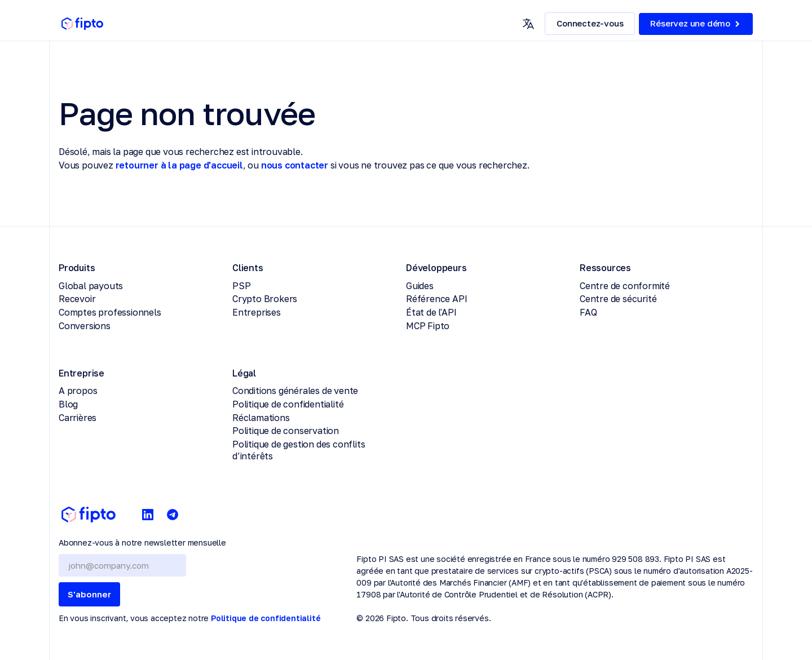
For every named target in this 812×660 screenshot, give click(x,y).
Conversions (85, 326)
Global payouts (91, 286)
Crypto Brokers (265, 299)
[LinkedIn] (148, 515)
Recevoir (77, 299)
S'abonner (89, 594)
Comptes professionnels (110, 312)
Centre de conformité (625, 286)
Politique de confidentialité (288, 404)
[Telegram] (173, 515)
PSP (241, 286)
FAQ (588, 312)
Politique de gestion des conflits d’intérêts (299, 450)
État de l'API (431, 312)
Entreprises (257, 312)
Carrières (78, 418)
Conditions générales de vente (295, 391)
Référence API (436, 299)
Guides (420, 286)
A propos (78, 391)
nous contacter (295, 165)
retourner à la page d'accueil (179, 165)
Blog (68, 404)
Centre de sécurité (618, 299)
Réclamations (261, 418)
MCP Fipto (428, 326)
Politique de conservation (286, 431)
